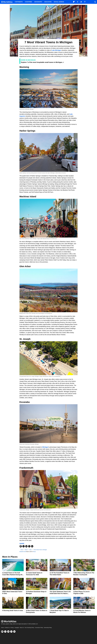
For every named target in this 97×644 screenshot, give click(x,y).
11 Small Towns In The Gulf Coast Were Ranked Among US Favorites (12, 575)
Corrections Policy (39, 628)
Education (48, 2)
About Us (22, 628)
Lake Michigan (56, 50)
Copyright (17, 628)
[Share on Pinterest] (29, 546)
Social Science (59, 2)
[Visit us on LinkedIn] (14, 632)
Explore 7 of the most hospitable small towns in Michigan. (42, 62)
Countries (28, 2)
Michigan (45, 447)
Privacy (12, 628)
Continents (19, 2)
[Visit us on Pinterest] (11, 632)
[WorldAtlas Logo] (7, 2)
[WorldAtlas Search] (95, 2)
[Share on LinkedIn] (32, 546)
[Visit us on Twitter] (8, 632)
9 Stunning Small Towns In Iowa (13, 611)
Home (2, 628)
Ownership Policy (48, 628)
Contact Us (7, 628)
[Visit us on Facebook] (5, 632)
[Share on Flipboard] (21, 546)
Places (34, 552)
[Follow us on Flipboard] (2, 632)
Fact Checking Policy (29, 628)
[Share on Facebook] (24, 546)
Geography (38, 2)
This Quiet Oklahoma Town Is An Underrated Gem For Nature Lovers (60, 594)
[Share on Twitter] (26, 546)
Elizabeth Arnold (23, 552)
